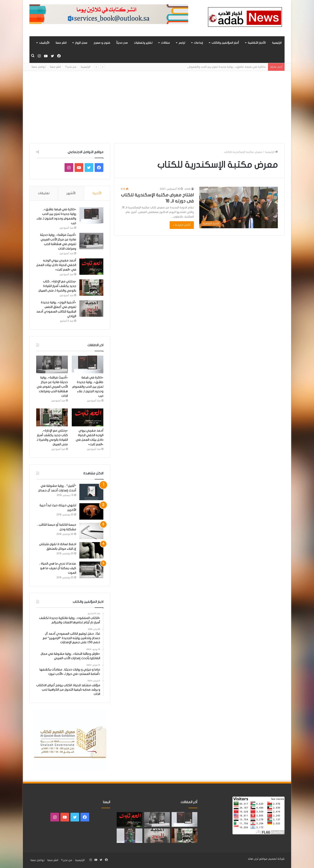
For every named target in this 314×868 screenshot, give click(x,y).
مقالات (165, 43)
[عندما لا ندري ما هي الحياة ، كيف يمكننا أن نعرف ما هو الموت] (91, 570)
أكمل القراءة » (182, 225)
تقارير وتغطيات (143, 43)
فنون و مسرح (102, 43)
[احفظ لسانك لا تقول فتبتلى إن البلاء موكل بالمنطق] (91, 550)
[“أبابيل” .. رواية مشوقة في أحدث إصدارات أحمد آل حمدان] (91, 492)
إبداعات (198, 43)
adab (188, 189)
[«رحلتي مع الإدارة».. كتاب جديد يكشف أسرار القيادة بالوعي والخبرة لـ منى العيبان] (91, 288)
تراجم (182, 43)
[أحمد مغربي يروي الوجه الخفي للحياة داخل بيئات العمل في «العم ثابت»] (91, 267)
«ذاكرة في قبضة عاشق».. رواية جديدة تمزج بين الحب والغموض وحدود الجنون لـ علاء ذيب (88, 387)
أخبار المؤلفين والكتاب (225, 43)
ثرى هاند (253, 859)
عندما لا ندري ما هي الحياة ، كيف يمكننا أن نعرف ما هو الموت (58, 568)
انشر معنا (61, 43)
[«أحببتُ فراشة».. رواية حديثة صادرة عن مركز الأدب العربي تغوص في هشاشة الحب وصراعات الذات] (91, 241)
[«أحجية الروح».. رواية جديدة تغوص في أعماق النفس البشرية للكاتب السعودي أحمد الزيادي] (91, 309)
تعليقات (44, 193)
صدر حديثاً (122, 43)
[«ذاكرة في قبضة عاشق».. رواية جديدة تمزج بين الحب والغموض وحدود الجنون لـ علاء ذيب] (91, 215)
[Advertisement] (157, 104)
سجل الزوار (81, 43)
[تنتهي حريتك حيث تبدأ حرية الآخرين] (91, 511)
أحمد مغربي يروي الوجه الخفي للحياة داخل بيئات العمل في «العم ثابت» (56, 265)
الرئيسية (277, 43)
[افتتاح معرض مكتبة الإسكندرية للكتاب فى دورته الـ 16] (239, 207)
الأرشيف (44, 43)
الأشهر (71, 193)
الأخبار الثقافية (257, 43)
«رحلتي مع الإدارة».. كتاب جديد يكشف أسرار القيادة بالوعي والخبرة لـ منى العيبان (57, 286)
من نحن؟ (71, 67)
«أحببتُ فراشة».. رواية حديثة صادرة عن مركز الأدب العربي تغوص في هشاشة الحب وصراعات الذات (52, 387)
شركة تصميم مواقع (272, 859)
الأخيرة (97, 193)
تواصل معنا (39, 67)
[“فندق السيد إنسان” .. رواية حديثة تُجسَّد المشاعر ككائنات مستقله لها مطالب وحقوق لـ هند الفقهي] (130, 836)
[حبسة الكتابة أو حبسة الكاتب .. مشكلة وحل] (91, 531)
